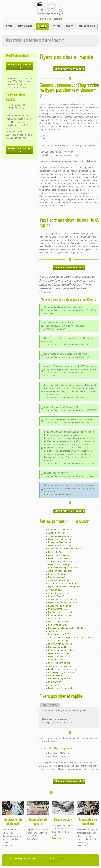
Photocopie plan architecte (61, 612)
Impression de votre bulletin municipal (66, 549)
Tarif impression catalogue (60, 666)
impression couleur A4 (59, 657)
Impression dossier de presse (62, 599)
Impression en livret (57, 625)
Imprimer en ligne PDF (59, 634)
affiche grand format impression (63, 584)
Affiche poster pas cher (59, 580)
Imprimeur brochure (57, 574)
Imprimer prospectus (58, 609)
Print (44, 705)
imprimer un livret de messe (61, 546)
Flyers (42, 26)
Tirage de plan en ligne (59, 593)
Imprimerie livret (56, 682)
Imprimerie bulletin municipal (62, 530)
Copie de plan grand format (61, 672)
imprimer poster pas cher (60, 558)
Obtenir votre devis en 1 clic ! (19, 66)
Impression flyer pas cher (60, 542)
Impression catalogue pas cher (63, 568)
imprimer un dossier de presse (62, 669)
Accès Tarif (7, 846)
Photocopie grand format (60, 647)
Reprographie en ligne (59, 622)
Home (9, 26)
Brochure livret (55, 676)
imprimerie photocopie (59, 653)
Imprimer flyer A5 (56, 596)
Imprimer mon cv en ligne (60, 644)
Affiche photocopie (57, 533)
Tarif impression (56, 631)
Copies (54, 705)
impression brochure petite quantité (65, 587)
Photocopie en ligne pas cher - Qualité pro (68, 628)
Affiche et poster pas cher (60, 571)
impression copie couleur (60, 539)
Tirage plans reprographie (60, 536)
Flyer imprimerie (56, 618)
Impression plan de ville (59, 663)
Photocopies (25, 26)
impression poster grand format (63, 603)
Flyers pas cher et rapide (60, 606)
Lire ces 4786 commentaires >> (59, 495)
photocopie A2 (55, 552)
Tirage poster (54, 685)
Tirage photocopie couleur (60, 561)
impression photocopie (59, 555)
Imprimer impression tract (60, 615)
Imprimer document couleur (61, 650)
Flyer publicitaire (56, 660)
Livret (70, 26)
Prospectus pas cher (58, 577)
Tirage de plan (87, 26)
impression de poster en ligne (62, 688)
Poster (56, 26)
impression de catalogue (60, 565)
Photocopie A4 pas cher (59, 679)
